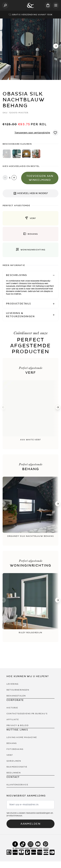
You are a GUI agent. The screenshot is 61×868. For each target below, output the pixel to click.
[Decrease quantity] (5, 178)
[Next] (56, 46)
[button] (30, 218)
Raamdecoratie (17, 767)
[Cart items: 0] (48, 5)
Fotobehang (15, 749)
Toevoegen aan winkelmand (40, 178)
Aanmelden (30, 824)
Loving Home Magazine (22, 737)
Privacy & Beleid (18, 725)
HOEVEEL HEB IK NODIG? (30, 193)
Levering (13, 684)
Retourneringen (18, 690)
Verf (10, 755)
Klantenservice (17, 785)
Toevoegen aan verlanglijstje (32, 133)
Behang (12, 743)
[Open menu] (56, 5)
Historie (12, 708)
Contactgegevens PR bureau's (27, 714)
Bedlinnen (14, 773)
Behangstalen (16, 696)
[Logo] (30, 5)
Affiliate (13, 719)
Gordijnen (14, 761)
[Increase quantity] (14, 178)
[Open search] (5, 5)
